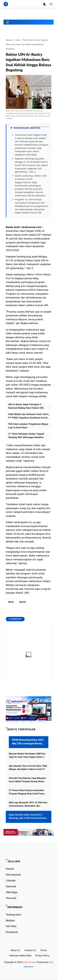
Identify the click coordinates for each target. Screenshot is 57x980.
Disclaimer (12, 932)
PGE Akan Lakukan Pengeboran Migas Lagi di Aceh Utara (28, 426)
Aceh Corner (28, 962)
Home (44, 950)
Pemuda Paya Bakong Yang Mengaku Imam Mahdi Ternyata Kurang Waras (27, 780)
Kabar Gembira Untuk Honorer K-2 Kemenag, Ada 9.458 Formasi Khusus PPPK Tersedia (27, 817)
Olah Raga (12, 892)
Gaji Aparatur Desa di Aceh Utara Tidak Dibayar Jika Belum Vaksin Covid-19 (28, 768)
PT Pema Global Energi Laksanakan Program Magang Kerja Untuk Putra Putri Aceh (27, 792)
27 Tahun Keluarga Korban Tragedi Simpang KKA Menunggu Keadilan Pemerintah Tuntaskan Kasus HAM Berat (26, 436)
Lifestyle (11, 880)
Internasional (13, 875)
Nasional (11, 886)
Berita (18, 40)
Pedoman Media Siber (20, 956)
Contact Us (30, 950)
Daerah (22, 602)
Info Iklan (11, 926)
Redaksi (10, 920)
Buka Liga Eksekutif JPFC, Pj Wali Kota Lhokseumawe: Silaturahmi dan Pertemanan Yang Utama (28, 804)
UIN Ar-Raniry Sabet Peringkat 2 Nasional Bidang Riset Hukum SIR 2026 (26, 406)
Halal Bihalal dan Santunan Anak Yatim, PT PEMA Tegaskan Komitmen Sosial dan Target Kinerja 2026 (29, 416)
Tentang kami (14, 915)
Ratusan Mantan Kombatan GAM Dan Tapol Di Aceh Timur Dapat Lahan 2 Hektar (27, 756)
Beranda (9, 40)
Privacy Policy (42, 956)
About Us (15, 950)
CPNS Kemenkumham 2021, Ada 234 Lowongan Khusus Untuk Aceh (28, 742)
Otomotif (11, 898)
